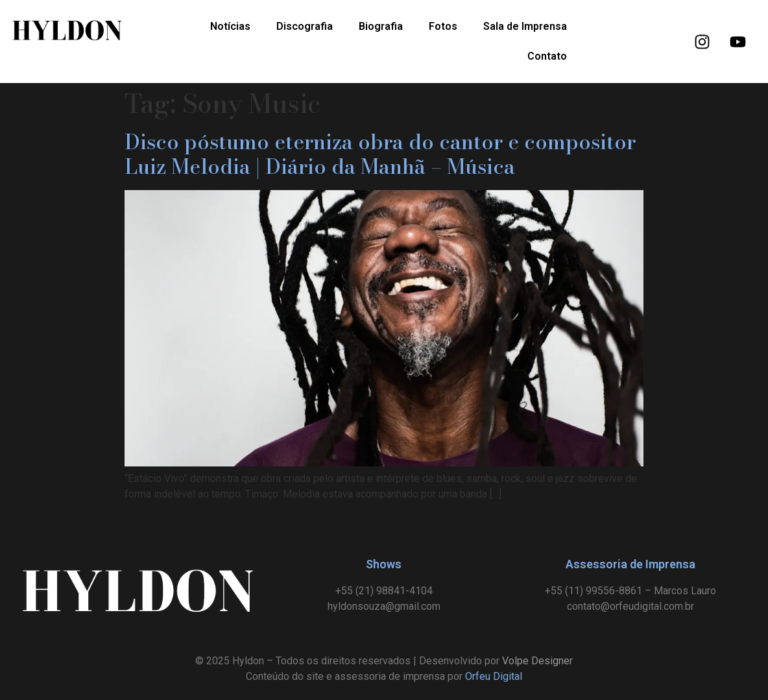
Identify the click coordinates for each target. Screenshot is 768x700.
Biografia (381, 26)
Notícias (230, 26)
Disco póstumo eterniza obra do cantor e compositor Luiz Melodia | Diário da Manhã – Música (380, 154)
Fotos (443, 26)
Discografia (305, 26)
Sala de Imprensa (525, 26)
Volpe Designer (537, 661)
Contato (547, 56)
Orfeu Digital (494, 676)
